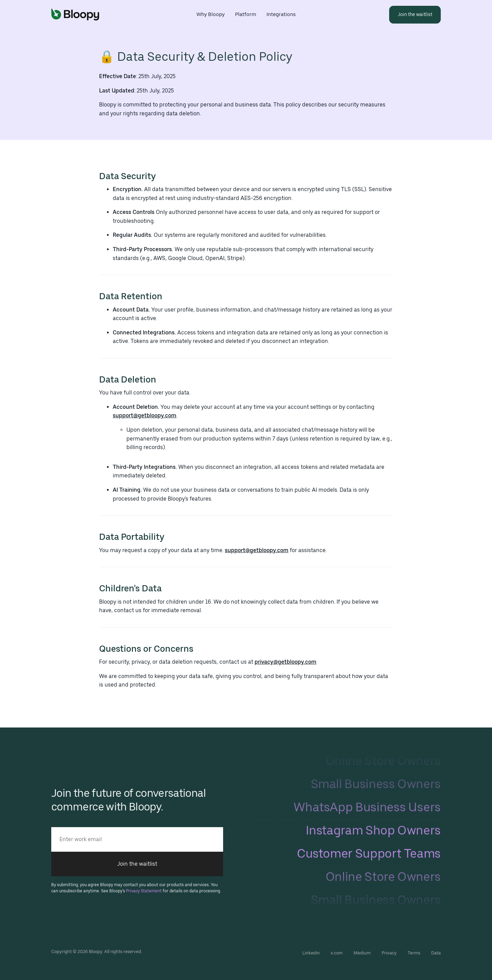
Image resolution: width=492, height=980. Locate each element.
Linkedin (311, 953)
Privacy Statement (144, 891)
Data (436, 953)
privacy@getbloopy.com (285, 662)
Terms (414, 953)
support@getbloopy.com (145, 415)
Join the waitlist (137, 864)
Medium (362, 953)
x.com (337, 953)
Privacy (389, 953)
